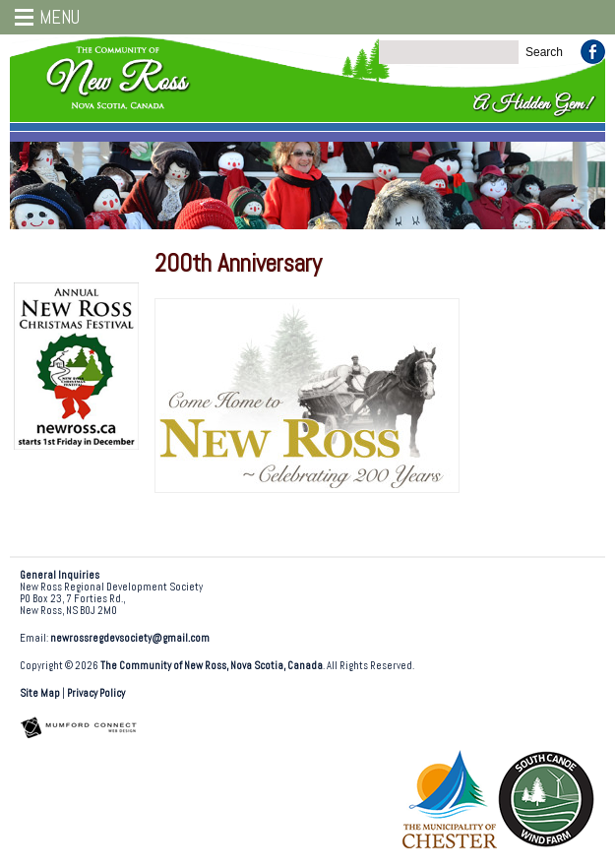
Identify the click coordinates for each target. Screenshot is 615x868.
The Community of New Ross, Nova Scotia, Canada (212, 666)
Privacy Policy (96, 693)
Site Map (40, 693)
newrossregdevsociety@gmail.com (130, 638)
